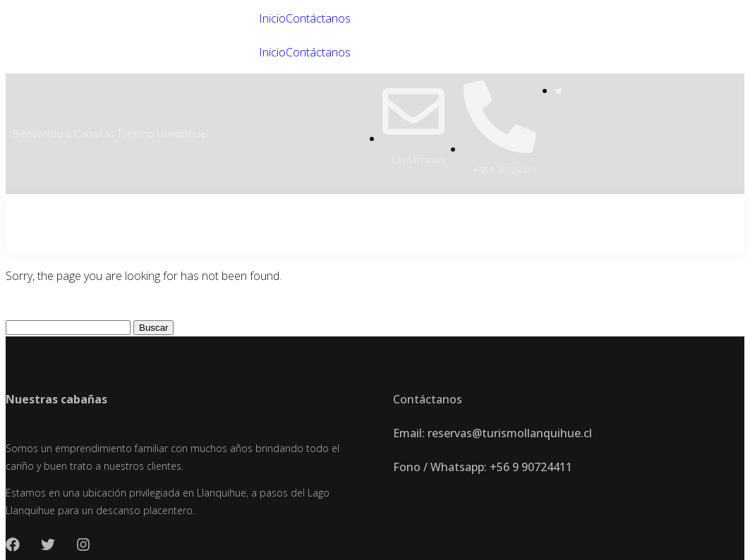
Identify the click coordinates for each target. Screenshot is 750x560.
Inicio (272, 18)
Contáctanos (318, 18)
